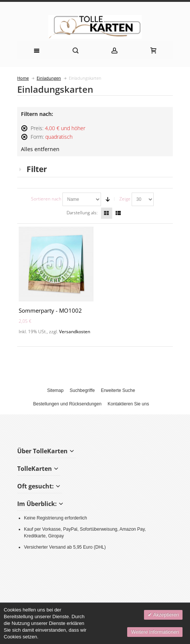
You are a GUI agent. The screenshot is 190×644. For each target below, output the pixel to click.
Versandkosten (75, 332)
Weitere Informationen (155, 632)
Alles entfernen (40, 149)
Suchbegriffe (82, 390)
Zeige (125, 199)
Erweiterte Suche (118, 390)
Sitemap (55, 390)
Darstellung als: (82, 213)
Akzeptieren (165, 615)
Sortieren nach (46, 199)
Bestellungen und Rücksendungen (68, 404)
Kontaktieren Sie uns (128, 404)
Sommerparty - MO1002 (50, 310)
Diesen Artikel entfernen (24, 131)
